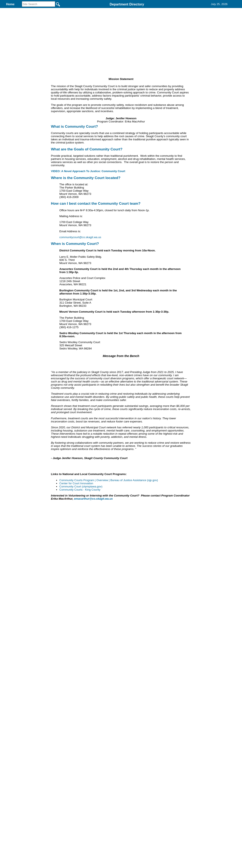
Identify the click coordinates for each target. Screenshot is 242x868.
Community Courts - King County (80, 637)
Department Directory (127, 4)
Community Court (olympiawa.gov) (81, 634)
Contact (199, 10)
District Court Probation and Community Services (85, 10)
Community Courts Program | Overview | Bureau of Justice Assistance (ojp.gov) (109, 628)
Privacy (119, 725)
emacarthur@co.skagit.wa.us (93, 646)
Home (80, 725)
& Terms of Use (135, 725)
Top (51, 725)
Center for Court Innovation (76, 631)
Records (174, 10)
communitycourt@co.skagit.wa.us (80, 265)
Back (64, 725)
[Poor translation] (15, 794)
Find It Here (146, 10)
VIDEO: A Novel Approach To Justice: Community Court (88, 198)
